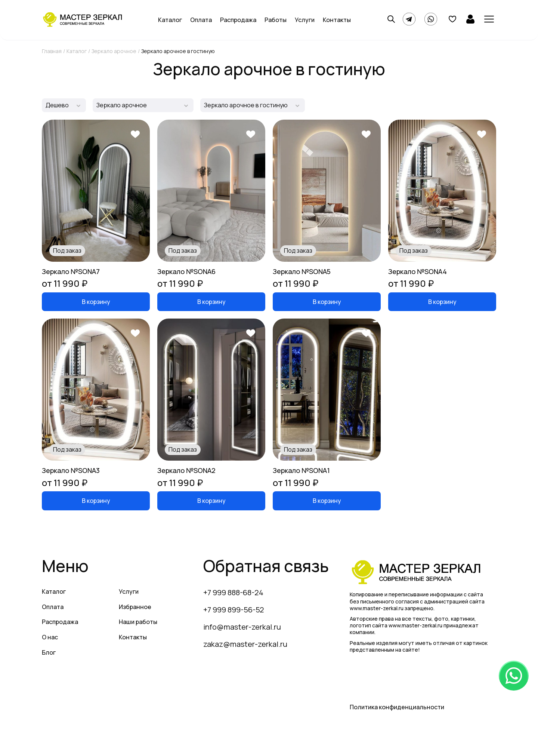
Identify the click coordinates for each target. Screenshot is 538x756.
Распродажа (238, 20)
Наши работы (138, 622)
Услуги (305, 20)
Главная (52, 51)
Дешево (57, 105)
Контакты (337, 20)
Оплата (201, 20)
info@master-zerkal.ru (242, 627)
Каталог (170, 20)
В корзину (96, 302)
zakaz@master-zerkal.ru (245, 644)
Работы (276, 20)
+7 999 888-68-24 (233, 592)
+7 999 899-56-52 (234, 610)
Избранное (135, 607)
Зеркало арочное (114, 51)
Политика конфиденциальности (397, 707)
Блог (49, 652)
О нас (50, 637)
